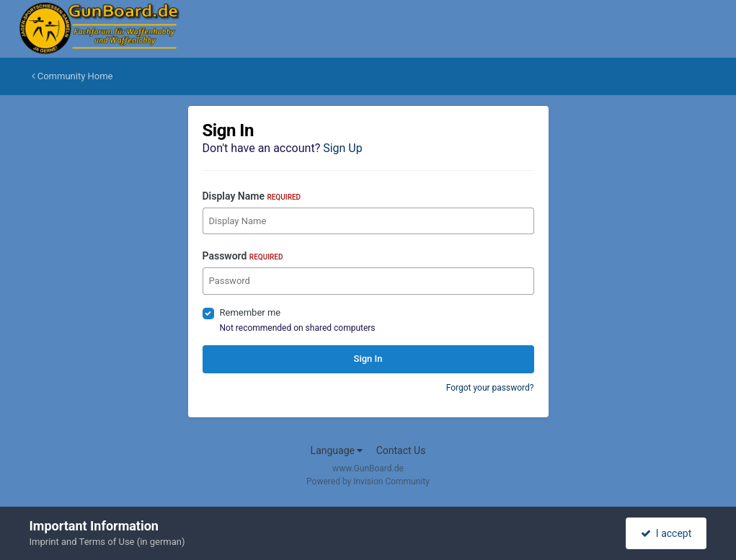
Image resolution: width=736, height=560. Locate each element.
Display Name (252, 196)
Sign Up (343, 148)
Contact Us (401, 450)
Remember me (250, 312)
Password (243, 256)
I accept (666, 533)
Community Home (72, 76)
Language (337, 450)
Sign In (368, 359)
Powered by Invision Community (368, 481)
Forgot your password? (490, 388)
